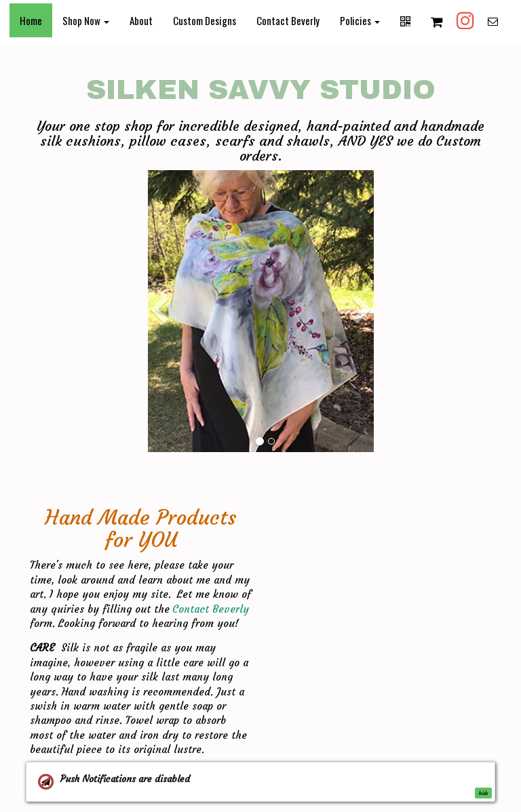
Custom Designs (205, 20)
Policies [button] (360, 20)
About (141, 20)
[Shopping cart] (437, 21)
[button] (159, 370)
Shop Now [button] (86, 20)
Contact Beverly (288, 20)
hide (483, 793)
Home (31, 20)
